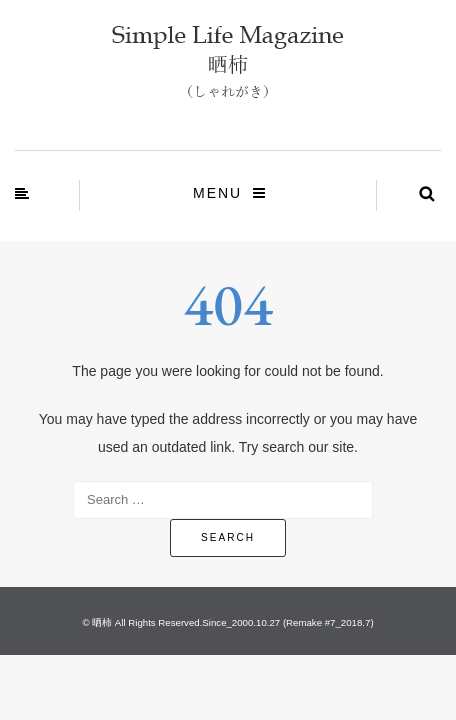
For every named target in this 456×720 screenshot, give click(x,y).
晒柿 (102, 622)
